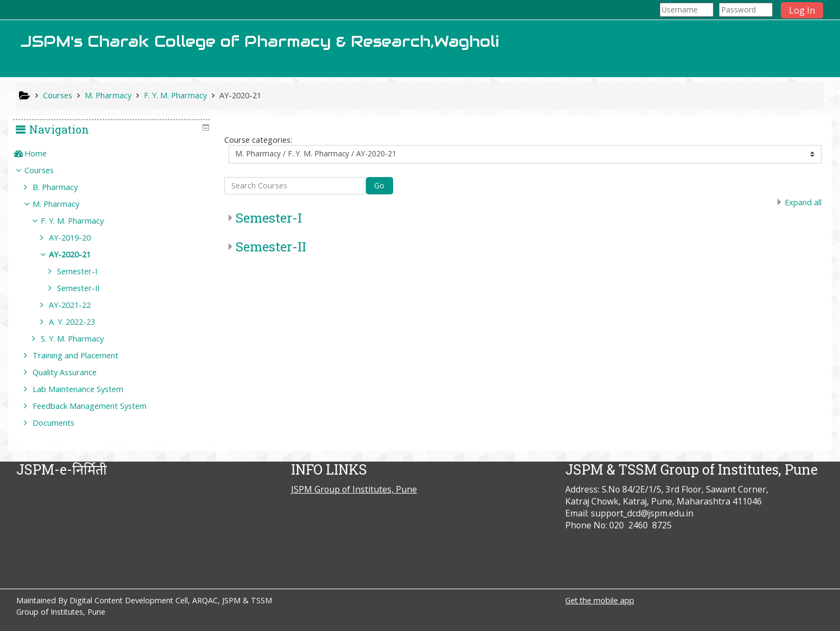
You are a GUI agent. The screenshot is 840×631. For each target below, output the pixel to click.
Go (379, 185)
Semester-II (271, 247)
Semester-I (269, 218)
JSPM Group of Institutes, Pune (354, 489)
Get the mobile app (600, 600)
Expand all (803, 202)
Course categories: (258, 140)
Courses (47, 170)
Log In (802, 10)
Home (43, 153)
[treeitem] (115, 154)
